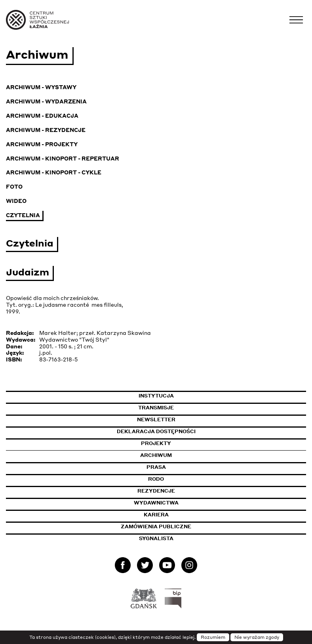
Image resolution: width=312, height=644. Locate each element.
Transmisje (192, 408)
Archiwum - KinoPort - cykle (54, 172)
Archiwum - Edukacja (42, 116)
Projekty (156, 443)
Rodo (156, 479)
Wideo (16, 201)
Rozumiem (213, 637)
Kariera (156, 515)
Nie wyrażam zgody (257, 637)
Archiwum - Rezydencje (46, 130)
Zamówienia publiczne (175, 526)
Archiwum (156, 455)
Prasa (156, 467)
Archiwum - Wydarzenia (46, 101)
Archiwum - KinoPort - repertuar (63, 158)
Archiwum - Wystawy (41, 87)
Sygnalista (156, 538)
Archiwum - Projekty (42, 144)
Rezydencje (156, 491)
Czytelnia (23, 215)
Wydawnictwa (156, 503)
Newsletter (156, 419)
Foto (14, 186)
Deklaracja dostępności (156, 431)
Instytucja (156, 396)
